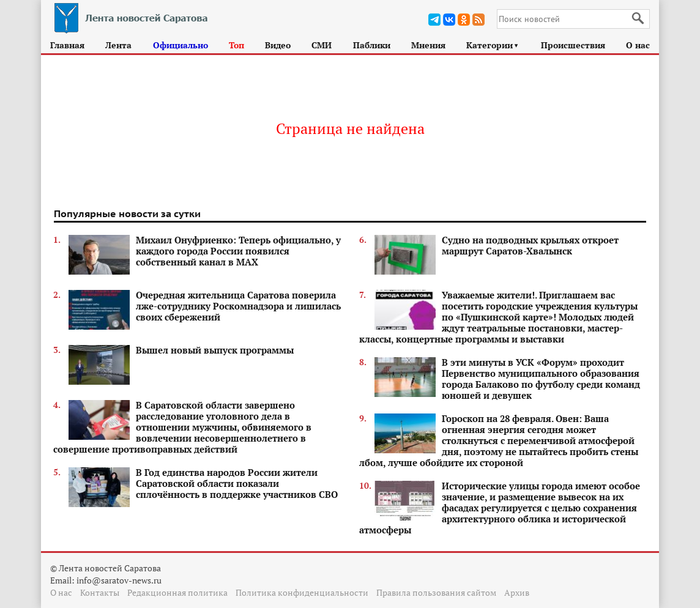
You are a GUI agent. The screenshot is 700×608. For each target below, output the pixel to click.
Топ (236, 45)
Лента (118, 45)
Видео (278, 45)
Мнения (428, 45)
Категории (493, 45)
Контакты (100, 592)
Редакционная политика (177, 592)
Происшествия (573, 45)
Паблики (372, 45)
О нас (638, 45)
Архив (517, 592)
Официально (181, 45)
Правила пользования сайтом (436, 592)
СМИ (322, 45)
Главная (67, 45)
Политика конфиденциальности (302, 592)
